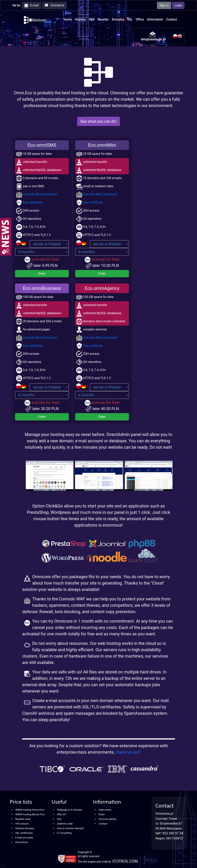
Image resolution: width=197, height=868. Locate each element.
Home (68, 19)
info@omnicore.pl (153, 39)
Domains (118, 19)
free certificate (29, 202)
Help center (105, 810)
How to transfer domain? (71, 828)
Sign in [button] (164, 5)
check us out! (128, 752)
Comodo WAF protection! (37, 194)
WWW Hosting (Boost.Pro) (30, 814)
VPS (92, 19)
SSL (130, 19)
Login (178, 5)
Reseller (103, 19)
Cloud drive (21, 842)
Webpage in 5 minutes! (70, 810)
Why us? (61, 814)
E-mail (31, 6)
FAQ (59, 819)
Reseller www (23, 819)
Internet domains (25, 828)
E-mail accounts (24, 838)
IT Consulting (64, 833)
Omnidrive (54, 6)
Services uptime (107, 819)
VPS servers (22, 824)
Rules (102, 814)
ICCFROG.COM (125, 861)
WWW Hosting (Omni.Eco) (30, 810)
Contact (172, 19)
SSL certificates (24, 833)
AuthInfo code (65, 824)
